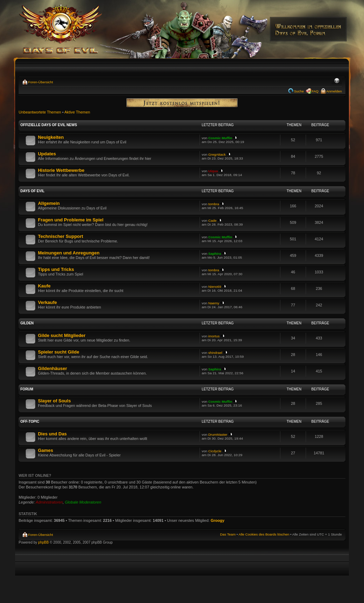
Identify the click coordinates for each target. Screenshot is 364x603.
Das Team (228, 534)
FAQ (315, 91)
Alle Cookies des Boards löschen (264, 534)
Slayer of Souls (54, 401)
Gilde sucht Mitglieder (62, 335)
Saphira (215, 254)
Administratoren (49, 502)
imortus (214, 336)
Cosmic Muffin (220, 138)
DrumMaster (218, 435)
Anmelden (334, 91)
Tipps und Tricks (56, 269)
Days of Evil (32, 191)
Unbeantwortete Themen (40, 112)
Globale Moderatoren (83, 502)
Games (45, 450)
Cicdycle (215, 451)
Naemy (214, 303)
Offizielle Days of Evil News (49, 125)
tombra (214, 204)
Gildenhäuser (53, 368)
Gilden (27, 323)
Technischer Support (61, 236)
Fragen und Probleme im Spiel (71, 220)
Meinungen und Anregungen (69, 253)
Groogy (217, 520)
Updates (47, 154)
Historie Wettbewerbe (61, 170)
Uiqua (213, 171)
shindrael (215, 353)
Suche (299, 91)
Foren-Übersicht (41, 82)
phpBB (44, 542)
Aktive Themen (77, 112)
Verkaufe (47, 302)
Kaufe (44, 286)
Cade (213, 221)
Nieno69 (215, 287)
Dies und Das (52, 434)
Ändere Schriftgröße (337, 81)
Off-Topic (30, 422)
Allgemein (49, 203)
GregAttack (217, 154)
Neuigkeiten (51, 137)
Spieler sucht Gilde (58, 352)
